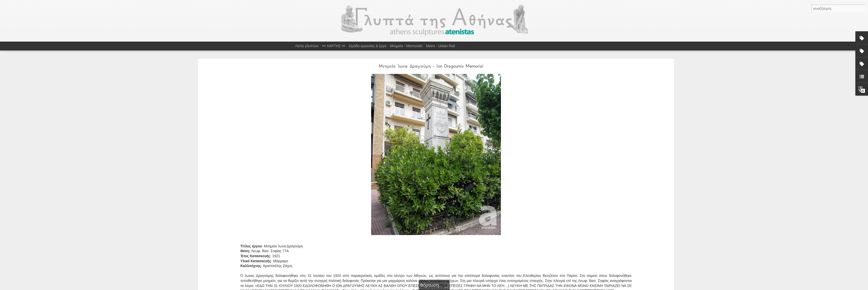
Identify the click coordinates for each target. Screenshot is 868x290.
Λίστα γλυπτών (307, 46)
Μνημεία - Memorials (406, 46)
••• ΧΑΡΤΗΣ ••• (334, 46)
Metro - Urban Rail (440, 46)
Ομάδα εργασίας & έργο (368, 46)
